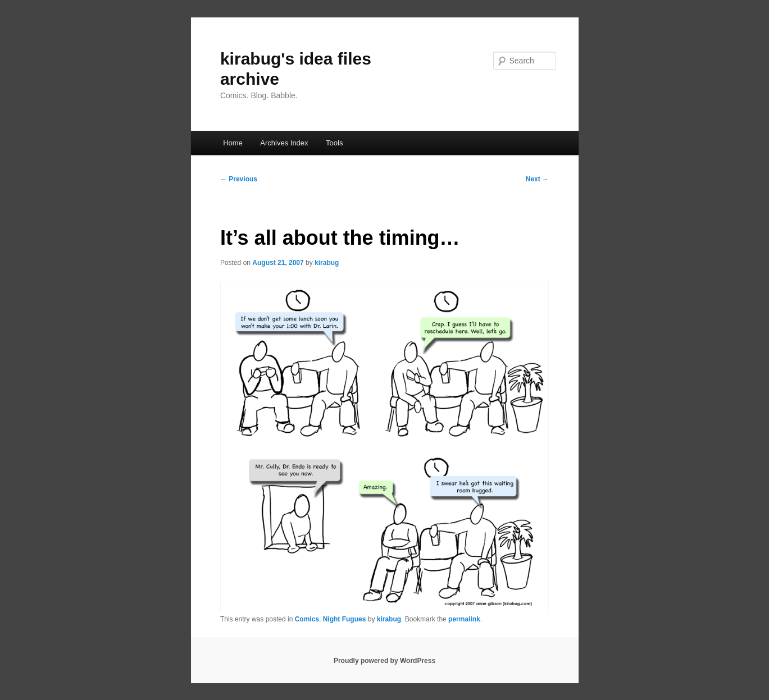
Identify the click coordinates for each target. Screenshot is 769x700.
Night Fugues (345, 619)
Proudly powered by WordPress (384, 661)
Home (233, 143)
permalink (464, 619)
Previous (239, 179)
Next (537, 179)
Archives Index (284, 143)
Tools (334, 143)
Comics (307, 619)
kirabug (327, 263)
